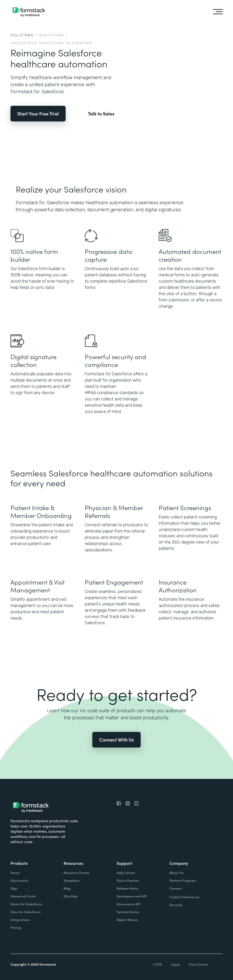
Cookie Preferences (184, 897)
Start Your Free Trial (38, 113)
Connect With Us (116, 740)
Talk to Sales (101, 114)
